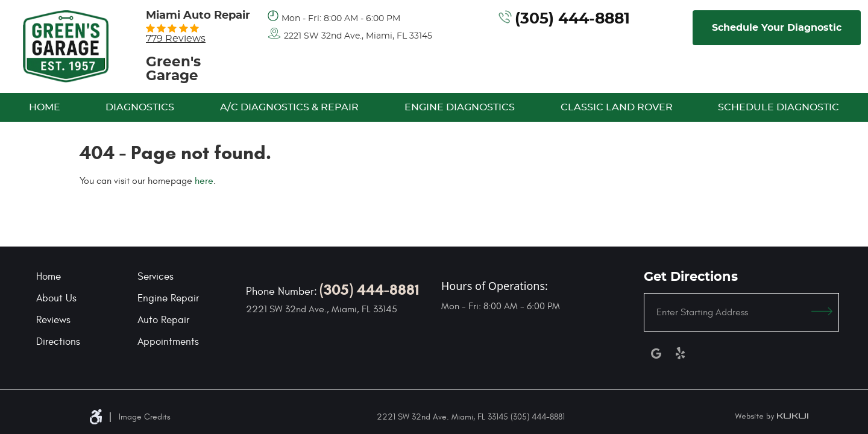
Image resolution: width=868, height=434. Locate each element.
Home (45, 107)
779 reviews (176, 39)
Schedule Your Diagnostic (777, 28)
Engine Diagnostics (460, 107)
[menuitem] (45, 107)
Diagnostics (140, 107)
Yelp (680, 353)
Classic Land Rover (617, 107)
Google (656, 353)
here (204, 181)
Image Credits (145, 417)
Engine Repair (168, 298)
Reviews (53, 320)
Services (156, 277)
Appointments (168, 342)
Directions (58, 342)
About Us (56, 298)
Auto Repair (163, 320)
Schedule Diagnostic (778, 107)
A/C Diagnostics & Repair (289, 107)
